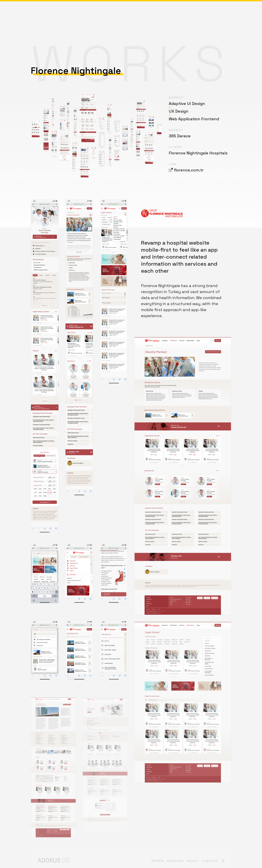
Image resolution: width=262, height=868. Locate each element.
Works (113, 11)
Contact (217, 11)
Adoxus (43, 11)
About (149, 11)
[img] (230, 11)
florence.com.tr (189, 170)
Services (131, 11)
